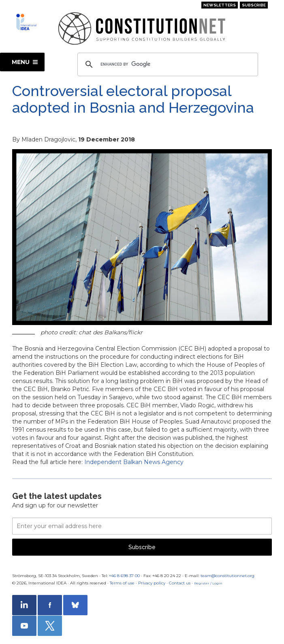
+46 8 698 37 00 (124, 576)
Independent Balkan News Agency (134, 462)
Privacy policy (152, 583)
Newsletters (220, 5)
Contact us (180, 583)
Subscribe (254, 5)
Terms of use (122, 583)
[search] (167, 64)
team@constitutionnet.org (227, 576)
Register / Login (208, 583)
